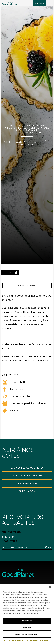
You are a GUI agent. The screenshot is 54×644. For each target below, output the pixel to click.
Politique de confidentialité (35, 640)
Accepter (27, 621)
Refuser (27, 628)
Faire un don (39, 3)
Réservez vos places (27, 285)
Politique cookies (13, 640)
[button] (50, 587)
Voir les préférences (27, 635)
